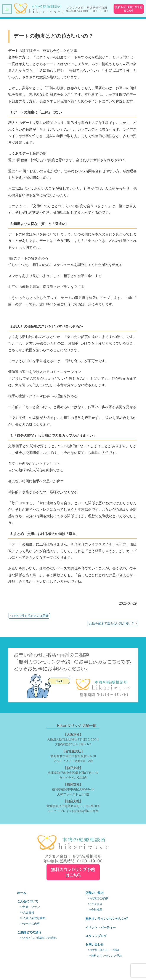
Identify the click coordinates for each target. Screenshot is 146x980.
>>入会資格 (27, 912)
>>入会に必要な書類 (33, 918)
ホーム (22, 893)
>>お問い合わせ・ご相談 (104, 950)
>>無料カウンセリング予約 (105, 956)
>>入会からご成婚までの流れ (38, 938)
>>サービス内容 (30, 924)
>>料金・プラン (30, 907)
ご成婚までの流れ (29, 932)
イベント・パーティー (101, 927)
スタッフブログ (96, 936)
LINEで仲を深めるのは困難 (30, 616)
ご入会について (28, 901)
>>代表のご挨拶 (98, 898)
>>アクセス (95, 904)
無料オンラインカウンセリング (107, 918)
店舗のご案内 (95, 893)
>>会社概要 (95, 910)
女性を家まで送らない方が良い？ (112, 623)
